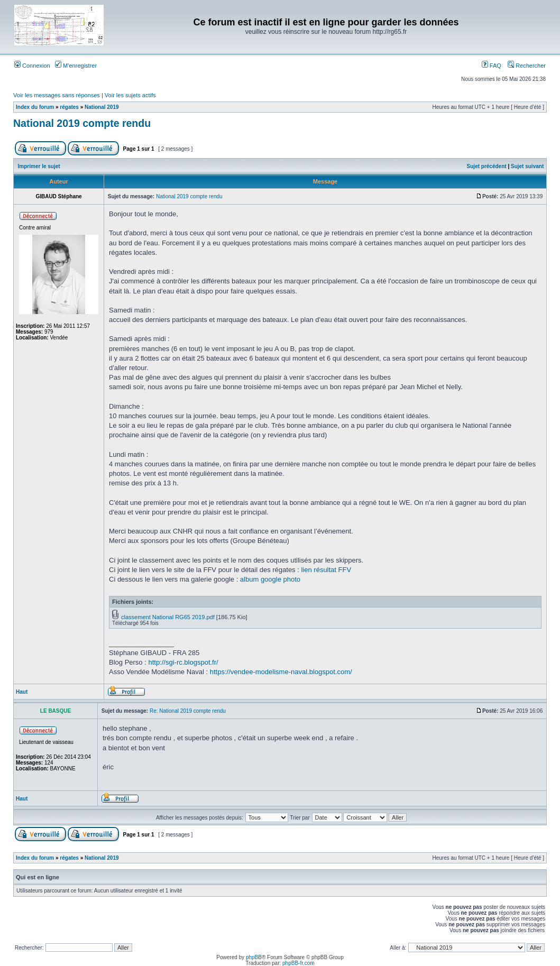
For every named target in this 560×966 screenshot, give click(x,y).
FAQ (492, 66)
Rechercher (527, 66)
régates (69, 107)
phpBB (254, 957)
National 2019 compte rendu (82, 123)
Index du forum (35, 107)
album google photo (270, 579)
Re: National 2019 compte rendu (188, 711)
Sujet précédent (487, 166)
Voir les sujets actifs (130, 95)
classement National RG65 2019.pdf (168, 617)
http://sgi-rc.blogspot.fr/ (183, 662)
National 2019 (102, 107)
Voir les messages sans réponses (57, 95)
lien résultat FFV (326, 570)
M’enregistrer (76, 66)
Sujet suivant (527, 166)
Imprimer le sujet (39, 166)
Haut (22, 692)
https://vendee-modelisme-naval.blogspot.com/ (281, 672)
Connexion (32, 66)
